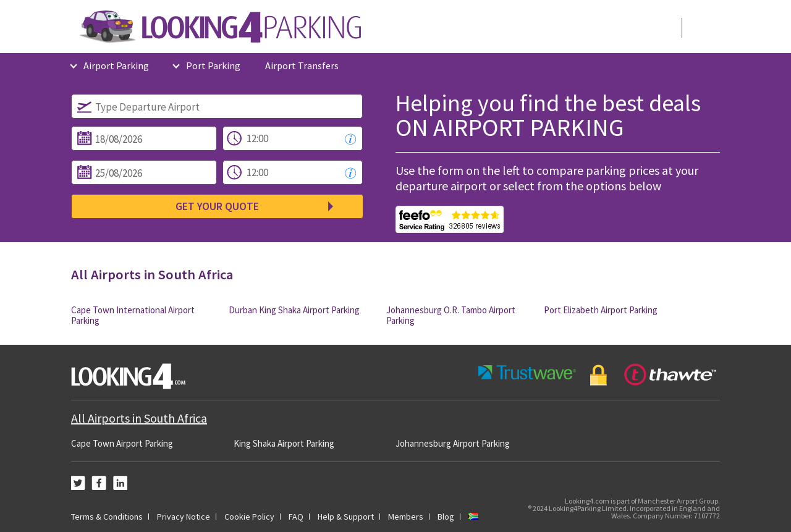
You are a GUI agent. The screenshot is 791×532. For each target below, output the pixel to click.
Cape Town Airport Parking (122, 443)
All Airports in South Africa (139, 418)
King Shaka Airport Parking (284, 443)
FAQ (296, 517)
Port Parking (213, 65)
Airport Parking (116, 65)
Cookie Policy (249, 517)
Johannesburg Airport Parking (453, 443)
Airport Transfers (302, 65)
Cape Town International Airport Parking (133, 315)
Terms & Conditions (107, 517)
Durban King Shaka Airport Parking (294, 310)
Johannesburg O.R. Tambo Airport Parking (451, 315)
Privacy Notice (184, 517)
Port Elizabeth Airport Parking (601, 310)
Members (406, 517)
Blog (446, 517)
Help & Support (346, 517)
